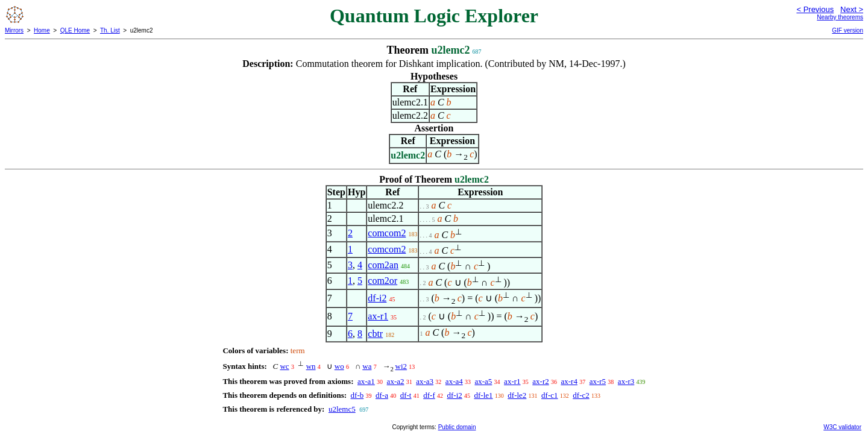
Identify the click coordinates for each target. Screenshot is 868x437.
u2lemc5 (342, 409)
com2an (383, 265)
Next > (852, 9)
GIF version (848, 30)
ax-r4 (569, 381)
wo (339, 366)
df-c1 (549, 395)
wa (367, 366)
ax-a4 (454, 381)
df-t (406, 395)
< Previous (815, 9)
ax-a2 (396, 381)
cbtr (375, 334)
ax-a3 (425, 381)
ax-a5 (483, 381)
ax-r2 (540, 381)
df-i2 (377, 298)
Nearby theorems (840, 17)
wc (284, 366)
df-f (429, 395)
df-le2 (517, 395)
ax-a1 (366, 381)
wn (311, 366)
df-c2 (581, 395)
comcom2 (387, 233)
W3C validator (842, 427)
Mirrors (14, 30)
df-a (382, 395)
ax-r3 (626, 381)
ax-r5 (598, 381)
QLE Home (75, 30)
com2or (382, 281)
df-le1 (484, 395)
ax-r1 (378, 316)
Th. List (110, 30)
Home (42, 30)
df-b (357, 395)
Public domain (457, 427)
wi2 (401, 366)
